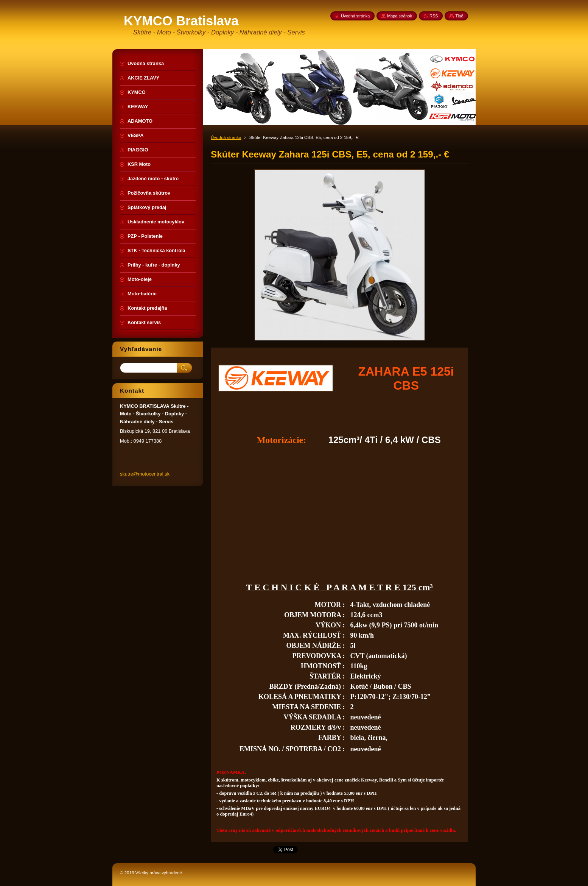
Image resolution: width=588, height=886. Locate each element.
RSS (434, 16)
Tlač (459, 16)
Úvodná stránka (226, 137)
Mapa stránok (400, 16)
